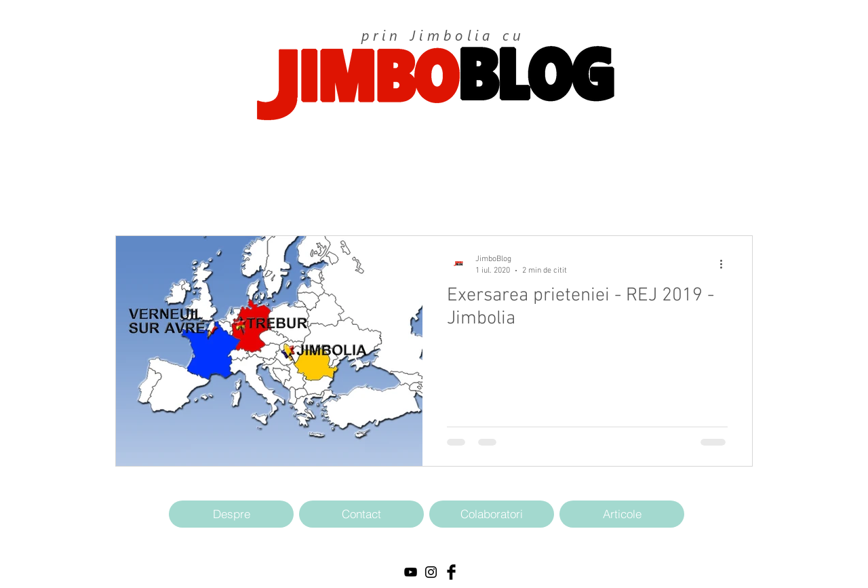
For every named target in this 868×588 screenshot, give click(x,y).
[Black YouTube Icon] (411, 572)
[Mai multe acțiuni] (726, 264)
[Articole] (622, 514)
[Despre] (231, 514)
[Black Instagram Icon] (431, 572)
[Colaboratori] (492, 514)
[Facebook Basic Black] (451, 572)
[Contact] (361, 514)
